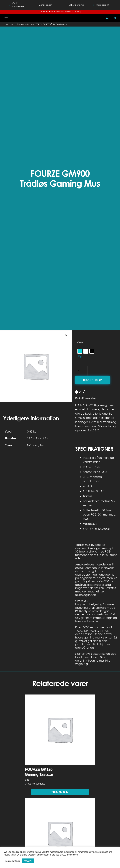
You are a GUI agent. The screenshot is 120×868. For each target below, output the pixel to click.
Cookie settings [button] (12, 861)
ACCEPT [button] (28, 861)
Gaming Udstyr (23, 24)
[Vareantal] (81, 371)
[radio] (80, 351)
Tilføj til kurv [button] (60, 792)
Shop (13, 24)
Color (80, 342)
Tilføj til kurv (92, 380)
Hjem (7, 24)
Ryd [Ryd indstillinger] (81, 356)
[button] (6, 18)
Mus (32, 24)
